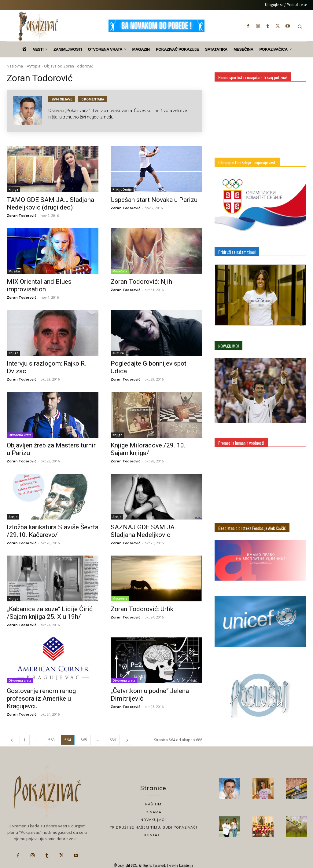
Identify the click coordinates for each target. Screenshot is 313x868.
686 (113, 740)
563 (52, 740)
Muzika (14, 271)
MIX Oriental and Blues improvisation (39, 285)
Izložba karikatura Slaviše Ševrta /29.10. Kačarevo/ (53, 531)
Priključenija (122, 189)
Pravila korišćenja (180, 865)
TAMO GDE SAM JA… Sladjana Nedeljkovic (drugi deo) (50, 204)
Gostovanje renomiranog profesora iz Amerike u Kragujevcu (41, 698)
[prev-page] (12, 740)
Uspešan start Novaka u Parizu (154, 200)
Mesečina (120, 271)
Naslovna (15, 66)
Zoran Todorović (22, 215)
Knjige (13, 189)
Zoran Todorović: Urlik (142, 609)
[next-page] (127, 740)
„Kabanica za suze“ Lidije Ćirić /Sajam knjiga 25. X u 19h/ (50, 613)
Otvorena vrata (20, 435)
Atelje (13, 517)
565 (84, 740)
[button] (300, 26)
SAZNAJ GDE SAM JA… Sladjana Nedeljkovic (145, 531)
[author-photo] (31, 111)
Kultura (118, 353)
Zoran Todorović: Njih (141, 282)
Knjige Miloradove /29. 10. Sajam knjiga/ (148, 449)
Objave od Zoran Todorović (68, 66)
